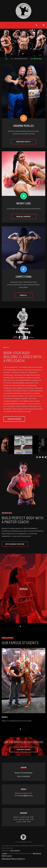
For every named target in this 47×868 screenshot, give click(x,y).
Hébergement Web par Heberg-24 (13, 859)
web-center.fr (15, 851)
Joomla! (4, 854)
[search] (36, 25)
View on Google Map (23, 776)
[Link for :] (23, 445)
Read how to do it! (23, 142)
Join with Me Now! (14, 419)
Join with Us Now (24, 749)
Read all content (24, 216)
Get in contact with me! (15, 544)
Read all (23, 295)
